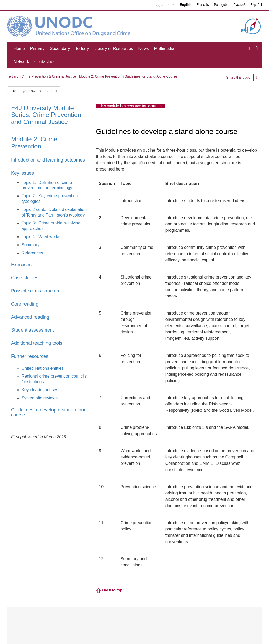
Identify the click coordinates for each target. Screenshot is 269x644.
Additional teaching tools (37, 343)
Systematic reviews (40, 398)
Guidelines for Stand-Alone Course (151, 76)
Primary (37, 48)
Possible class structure (36, 291)
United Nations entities (43, 368)
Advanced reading (30, 317)
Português (221, 5)
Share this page (238, 77)
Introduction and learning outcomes (48, 160)
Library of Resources (114, 48)
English (186, 5)
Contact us (44, 62)
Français (203, 5)
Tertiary (82, 48)
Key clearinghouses (40, 390)
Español (256, 5)
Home (19, 48)
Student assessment (32, 330)
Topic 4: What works (41, 237)
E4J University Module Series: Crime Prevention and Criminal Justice (46, 115)
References (32, 253)
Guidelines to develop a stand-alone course (49, 413)
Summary (30, 245)
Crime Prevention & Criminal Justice (49, 76)
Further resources (30, 356)
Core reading (25, 304)
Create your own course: (34, 91)
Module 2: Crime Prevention (100, 76)
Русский (239, 5)
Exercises (21, 265)
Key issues (22, 173)
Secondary (60, 48)
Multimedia (164, 48)
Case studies (25, 278)
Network (21, 62)
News (143, 48)
